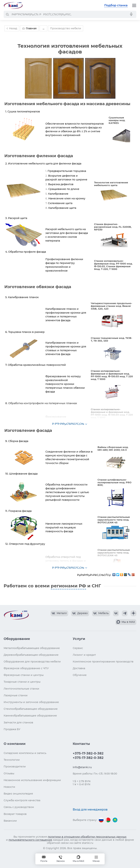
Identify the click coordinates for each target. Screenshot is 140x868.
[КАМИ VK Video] (59, 613)
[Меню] (134, 5)
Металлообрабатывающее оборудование (32, 648)
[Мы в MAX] (78, 859)
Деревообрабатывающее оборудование (31, 655)
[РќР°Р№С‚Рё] (7, 14)
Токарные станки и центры (22, 682)
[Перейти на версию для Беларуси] (108, 820)
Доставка (79, 668)
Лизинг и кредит (84, 655)
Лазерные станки (16, 695)
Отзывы (9, 773)
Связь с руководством (19, 807)
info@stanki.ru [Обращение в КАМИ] (82, 767)
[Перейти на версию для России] (101, 820)
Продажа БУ (12, 729)
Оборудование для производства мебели (32, 662)
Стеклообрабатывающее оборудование (31, 709)
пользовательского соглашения (30, 840)
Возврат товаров (15, 814)
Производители (15, 767)
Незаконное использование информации (32, 780)
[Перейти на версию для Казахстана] (115, 820)
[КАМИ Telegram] (125, 613)
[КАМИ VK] (116, 613)
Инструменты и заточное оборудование (31, 702)
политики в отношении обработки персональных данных (87, 837)
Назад (11, 28)
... (43, 28)
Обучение (80, 675)
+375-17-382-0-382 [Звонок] (61, 859)
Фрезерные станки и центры (24, 675)
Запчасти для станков (18, 722)
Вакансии (10, 821)
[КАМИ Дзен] (133, 613)
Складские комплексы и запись (25, 753)
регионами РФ (68, 586)
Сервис (78, 648)
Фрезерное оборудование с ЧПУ (26, 668)
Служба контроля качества (22, 800)
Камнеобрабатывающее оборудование (30, 716)
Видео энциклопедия (18, 794)
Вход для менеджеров (90, 810)
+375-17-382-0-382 (88, 753)
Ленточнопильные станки (21, 689)
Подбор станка (116, 5)
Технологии (12, 760)
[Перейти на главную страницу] (13, 5)
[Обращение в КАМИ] (44, 859)
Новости (9, 787)
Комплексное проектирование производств (103, 662)
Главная (29, 28)
